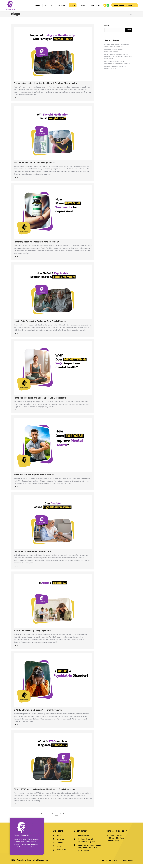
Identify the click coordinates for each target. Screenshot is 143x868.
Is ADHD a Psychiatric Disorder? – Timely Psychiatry (38, 714)
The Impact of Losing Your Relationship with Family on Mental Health (45, 87)
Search (107, 29)
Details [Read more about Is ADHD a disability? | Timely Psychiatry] (16, 649)
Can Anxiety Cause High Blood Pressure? (33, 555)
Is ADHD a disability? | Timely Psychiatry (32, 634)
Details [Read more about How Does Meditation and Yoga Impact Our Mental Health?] (16, 414)
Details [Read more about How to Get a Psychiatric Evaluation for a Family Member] (16, 337)
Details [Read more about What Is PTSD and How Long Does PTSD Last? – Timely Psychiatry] (16, 808)
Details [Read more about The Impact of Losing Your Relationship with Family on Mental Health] (16, 101)
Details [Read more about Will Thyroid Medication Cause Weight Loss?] (16, 181)
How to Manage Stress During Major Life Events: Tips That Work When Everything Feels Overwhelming (118, 60)
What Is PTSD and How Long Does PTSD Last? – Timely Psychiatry (44, 793)
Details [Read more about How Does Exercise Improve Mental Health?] (16, 490)
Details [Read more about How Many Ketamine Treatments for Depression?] (16, 260)
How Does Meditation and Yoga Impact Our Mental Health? (41, 401)
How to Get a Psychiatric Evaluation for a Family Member (40, 325)
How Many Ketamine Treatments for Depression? (36, 245)
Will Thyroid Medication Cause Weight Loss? (34, 166)
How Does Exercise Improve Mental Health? (34, 478)
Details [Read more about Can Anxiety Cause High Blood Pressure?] (16, 570)
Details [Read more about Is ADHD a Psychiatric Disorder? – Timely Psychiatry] (16, 728)
